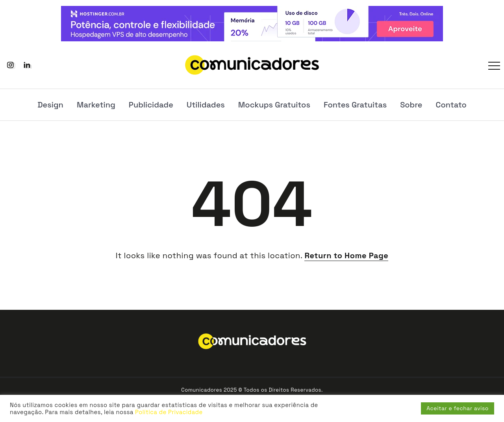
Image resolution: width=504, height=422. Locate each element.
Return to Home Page (346, 255)
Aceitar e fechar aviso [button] (458, 408)
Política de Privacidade (169, 412)
